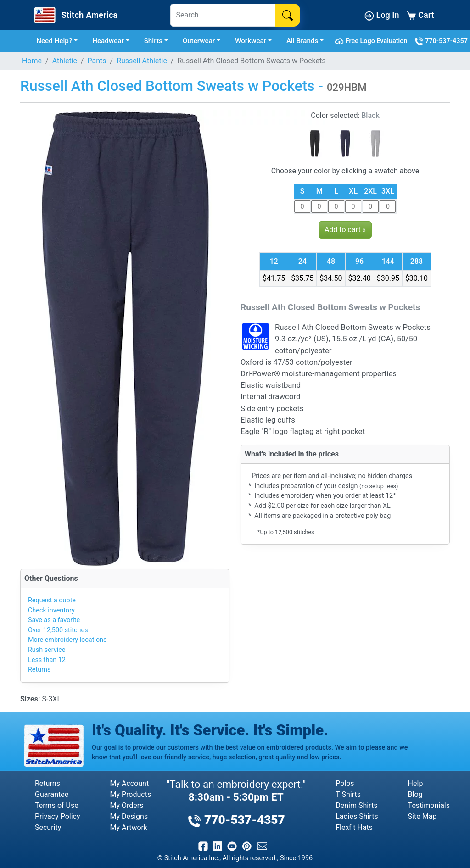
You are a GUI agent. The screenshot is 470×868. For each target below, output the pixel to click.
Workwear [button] (251, 41)
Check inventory (51, 610)
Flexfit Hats (354, 827)
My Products (130, 794)
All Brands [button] (302, 41)
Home (32, 61)
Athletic (65, 61)
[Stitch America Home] (75, 15)
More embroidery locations (67, 640)
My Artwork (129, 827)
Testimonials (429, 805)
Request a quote (52, 600)
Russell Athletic (142, 61)
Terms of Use (57, 805)
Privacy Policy (58, 816)
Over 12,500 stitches (58, 630)
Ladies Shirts (357, 816)
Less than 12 (47, 660)
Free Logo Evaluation (372, 41)
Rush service (47, 650)
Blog (415, 794)
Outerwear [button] (199, 41)
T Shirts (348, 794)
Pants (97, 61)
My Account (129, 783)
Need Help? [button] (54, 41)
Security (48, 827)
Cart (420, 15)
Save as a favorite (54, 620)
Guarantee (52, 794)
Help (416, 783)
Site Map (422, 816)
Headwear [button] (108, 41)
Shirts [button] (153, 41)
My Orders (126, 805)
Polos (345, 783)
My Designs (129, 816)
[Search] (223, 15)
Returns (39, 670)
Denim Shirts (356, 805)
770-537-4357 (441, 41)
